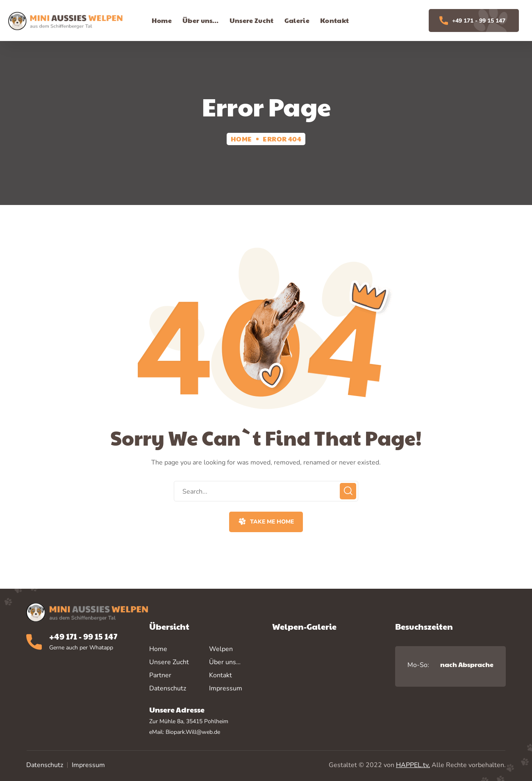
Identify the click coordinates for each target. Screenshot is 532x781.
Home (241, 139)
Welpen (221, 649)
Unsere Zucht (169, 662)
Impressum (88, 765)
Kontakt (221, 675)
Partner (160, 675)
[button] (266, 522)
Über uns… (225, 662)
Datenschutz (45, 765)
